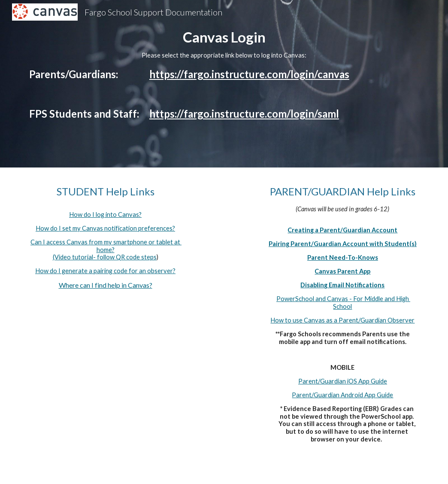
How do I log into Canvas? (105, 215)
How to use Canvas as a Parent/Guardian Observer (342, 320)
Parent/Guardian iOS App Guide (343, 381)
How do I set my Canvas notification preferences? (105, 228)
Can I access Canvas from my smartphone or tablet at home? (106, 246)
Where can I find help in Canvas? (106, 285)
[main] (224, 84)
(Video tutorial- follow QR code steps (105, 257)
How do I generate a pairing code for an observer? (105, 271)
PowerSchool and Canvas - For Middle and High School (343, 303)
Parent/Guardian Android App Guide (342, 395)
